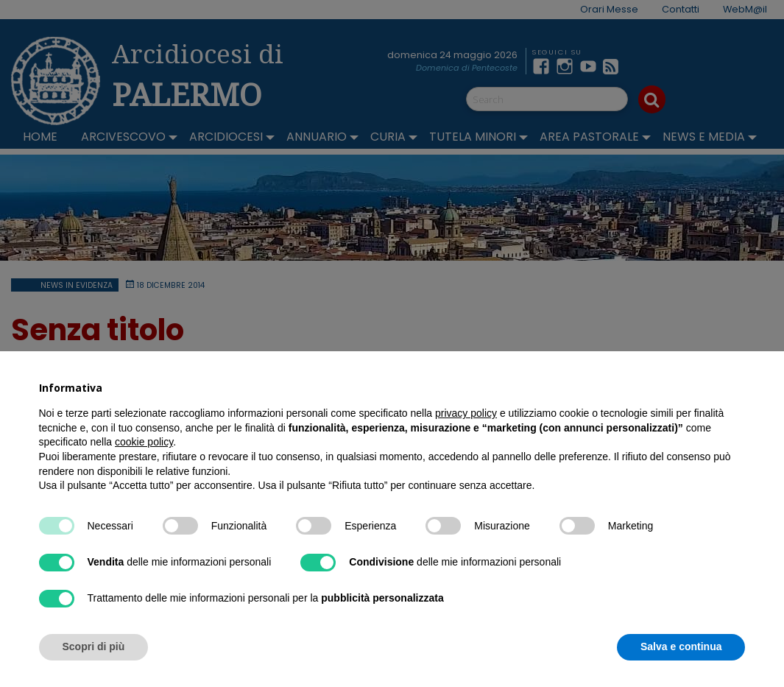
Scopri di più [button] (94, 647)
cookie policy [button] (144, 442)
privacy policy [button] (466, 413)
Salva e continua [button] (681, 647)
